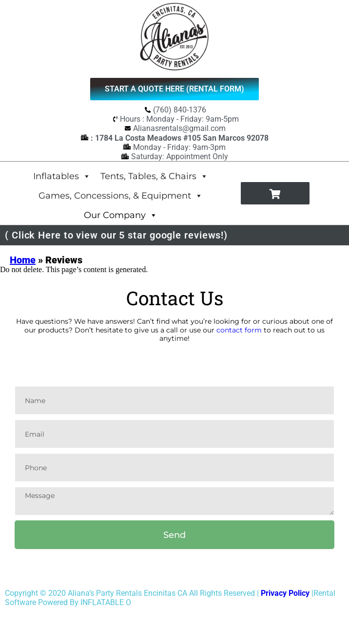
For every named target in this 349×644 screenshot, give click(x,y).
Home (23, 260)
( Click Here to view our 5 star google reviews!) (116, 235)
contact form (239, 330)
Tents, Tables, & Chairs (154, 176)
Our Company (121, 215)
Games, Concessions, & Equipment (121, 195)
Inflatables (62, 176)
